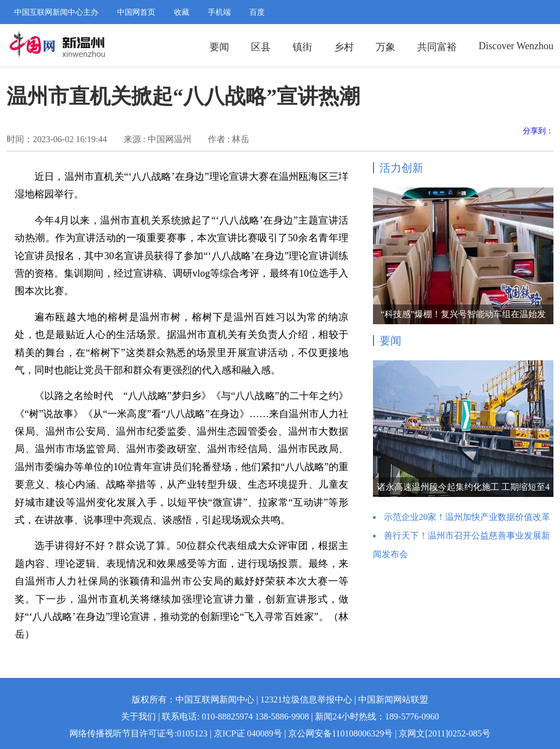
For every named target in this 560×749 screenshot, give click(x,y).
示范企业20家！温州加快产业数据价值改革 (467, 517)
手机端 (219, 12)
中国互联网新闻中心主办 (56, 12)
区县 (261, 47)
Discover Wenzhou (516, 46)
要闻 (219, 47)
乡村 (344, 47)
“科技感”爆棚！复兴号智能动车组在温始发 (463, 314)
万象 (386, 47)
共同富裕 (437, 47)
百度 (257, 12)
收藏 (182, 12)
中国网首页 (136, 12)
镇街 (302, 47)
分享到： (538, 131)
